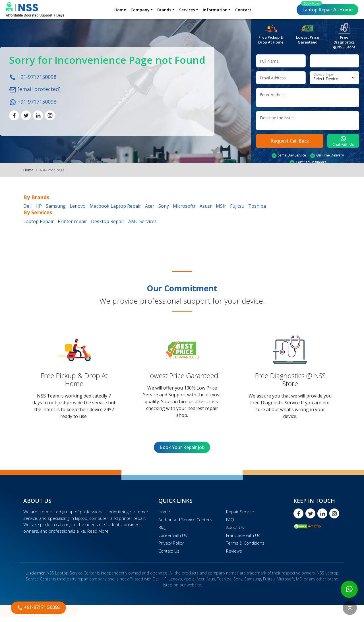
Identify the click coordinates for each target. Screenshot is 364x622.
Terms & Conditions (245, 543)
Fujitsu (237, 206)
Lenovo (78, 206)
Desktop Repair (108, 221)
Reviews (234, 551)
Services (187, 10)
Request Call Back (290, 141)
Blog (162, 527)
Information (215, 10)
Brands (164, 10)
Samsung (56, 206)
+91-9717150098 (33, 77)
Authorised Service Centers (185, 520)
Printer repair (72, 221)
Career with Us (173, 535)
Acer (150, 206)
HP (39, 206)
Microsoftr (184, 206)
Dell (27, 206)
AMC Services (142, 221)
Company (140, 10)
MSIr (221, 206)
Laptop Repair (327, 8)
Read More (98, 531)
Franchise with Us (243, 535)
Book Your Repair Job (182, 447)
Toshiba (257, 206)
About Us (235, 527)
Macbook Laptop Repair (115, 206)
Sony (164, 206)
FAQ (230, 520)
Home (120, 10)
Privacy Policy (171, 543)
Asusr (206, 206)
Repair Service (240, 512)
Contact (243, 10)
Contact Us (169, 551)
